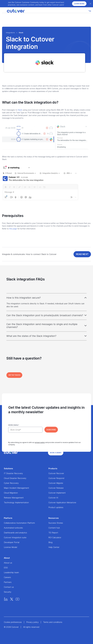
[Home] (13, 11)
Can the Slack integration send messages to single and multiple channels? (42, 326)
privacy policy (40, 442)
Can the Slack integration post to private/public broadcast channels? (45, 315)
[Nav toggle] (90, 11)
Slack (20, 110)
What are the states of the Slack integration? (31, 336)
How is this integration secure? (24, 298)
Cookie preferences (13, 622)
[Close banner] (90, 4)
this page (13, 229)
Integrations (10, 33)
